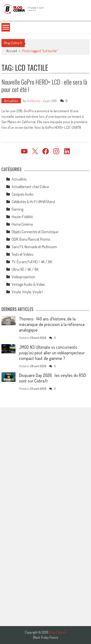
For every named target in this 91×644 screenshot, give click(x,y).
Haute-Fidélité (22, 217)
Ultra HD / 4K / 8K (25, 269)
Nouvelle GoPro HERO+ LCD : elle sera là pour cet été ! (44, 86)
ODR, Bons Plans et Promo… (32, 239)
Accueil (12, 51)
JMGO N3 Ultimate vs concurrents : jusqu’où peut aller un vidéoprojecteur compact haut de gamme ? (52, 353)
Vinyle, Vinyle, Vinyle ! (27, 292)
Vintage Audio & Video (28, 284)
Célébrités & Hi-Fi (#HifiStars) (33, 202)
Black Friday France (45, 637)
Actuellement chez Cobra (30, 187)
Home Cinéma (22, 224)
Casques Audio (23, 194)
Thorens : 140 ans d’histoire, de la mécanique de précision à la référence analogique (52, 324)
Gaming (17, 209)
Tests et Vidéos (22, 254)
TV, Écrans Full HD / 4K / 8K (32, 262)
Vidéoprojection (23, 277)
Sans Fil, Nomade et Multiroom (34, 247)
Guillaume (33, 101)
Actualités (11, 101)
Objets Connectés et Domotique (35, 232)
